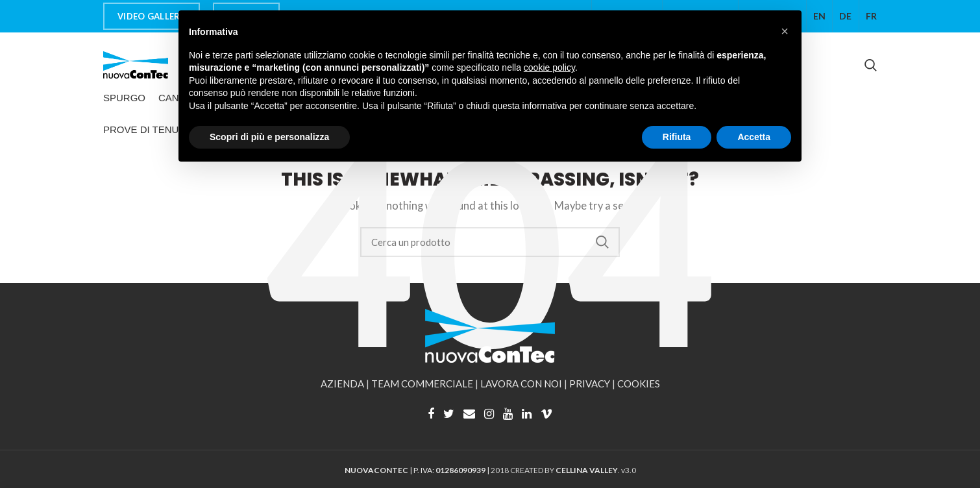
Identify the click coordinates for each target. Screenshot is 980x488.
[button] (785, 31)
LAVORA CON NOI (521, 384)
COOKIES (639, 384)
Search (602, 242)
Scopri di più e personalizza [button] (269, 137)
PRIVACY (590, 384)
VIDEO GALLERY (152, 16)
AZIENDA (342, 384)
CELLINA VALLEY (587, 470)
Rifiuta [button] (677, 137)
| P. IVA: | (418, 470)
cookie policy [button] (549, 67)
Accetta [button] (754, 137)
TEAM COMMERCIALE (422, 384)
